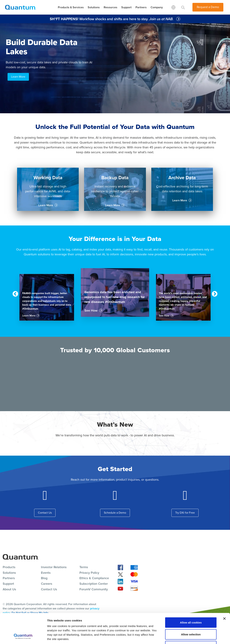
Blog (44, 578)
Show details (189, 637)
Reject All (191, 620)
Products (9, 567)
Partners (141, 7)
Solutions (94, 7)
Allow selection (191, 609)
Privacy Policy (89, 573)
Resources (111, 7)
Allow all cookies (191, 597)
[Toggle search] (183, 7)
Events (46, 573)
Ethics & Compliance (94, 578)
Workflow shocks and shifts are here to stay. (112, 19)
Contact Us (45, 513)
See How (91, 311)
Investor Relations (54, 567)
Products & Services (71, 7)
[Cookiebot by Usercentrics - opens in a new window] (23, 637)
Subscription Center (94, 584)
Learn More (18, 77)
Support (126, 7)
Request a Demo (208, 7)
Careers (47, 584)
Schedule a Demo (115, 513)
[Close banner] (224, 593)
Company (157, 7)
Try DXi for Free (185, 513)
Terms (84, 567)
